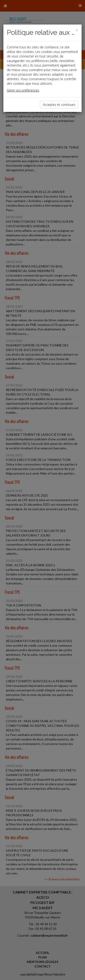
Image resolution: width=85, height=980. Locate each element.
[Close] (77, 30)
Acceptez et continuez (59, 105)
